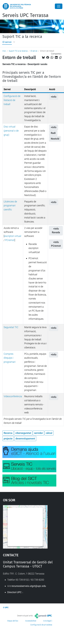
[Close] (59, 6)
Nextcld (55, 139)
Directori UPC (15, 592)
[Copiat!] (60, 58)
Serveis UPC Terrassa (25, 15)
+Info (54, 97)
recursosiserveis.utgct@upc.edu (29, 586)
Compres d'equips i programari (10, 358)
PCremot (10, 240)
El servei (7, 42)
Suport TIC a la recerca (22, 37)
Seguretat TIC (11, 327)
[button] (14, 42)
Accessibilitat (31, 621)
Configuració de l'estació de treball (12, 100)
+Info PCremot (56, 244)
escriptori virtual (13, 236)
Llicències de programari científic (10, 206)
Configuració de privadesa (41, 625)
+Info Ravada (56, 231)
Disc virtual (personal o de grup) (11, 131)
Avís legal (47, 621)
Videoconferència (13, 396)
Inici (4, 51)
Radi (53, 133)
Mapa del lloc (13, 621)
